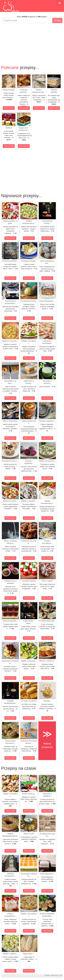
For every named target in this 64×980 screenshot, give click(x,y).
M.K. (61, 975)
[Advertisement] (32, 42)
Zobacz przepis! (9, 108)
